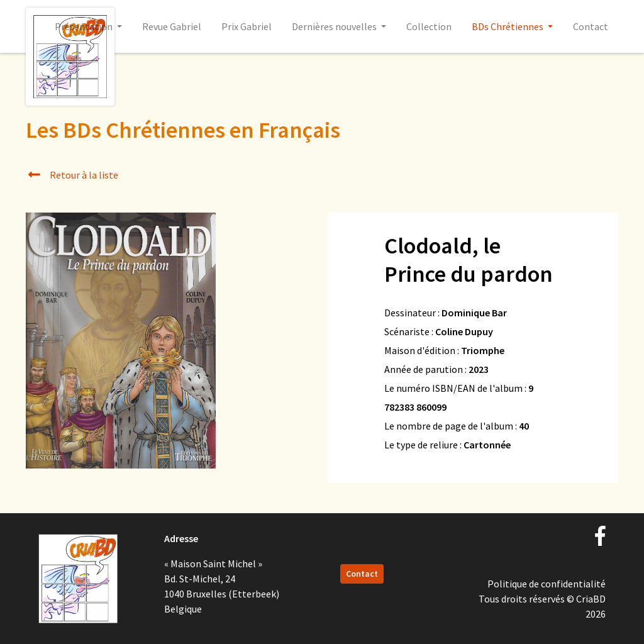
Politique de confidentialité (547, 584)
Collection (429, 26)
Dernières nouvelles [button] (335, 26)
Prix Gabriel (247, 26)
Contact (591, 26)
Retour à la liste (72, 175)
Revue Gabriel (172, 26)
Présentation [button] (85, 26)
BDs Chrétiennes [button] (508, 26)
